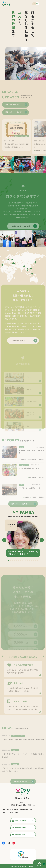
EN (37, 4)
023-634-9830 (12, 810)
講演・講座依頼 (21, 821)
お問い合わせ (20, 835)
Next (42, 540)
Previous (4, 540)
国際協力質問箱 (21, 828)
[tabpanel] (23, 538)
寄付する (40, 866)
